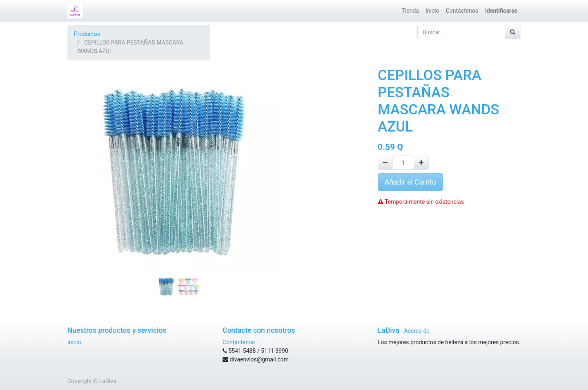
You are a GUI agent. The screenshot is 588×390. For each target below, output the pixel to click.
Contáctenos (239, 342)
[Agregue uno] (421, 163)
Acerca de (416, 331)
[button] (84, 149)
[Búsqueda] (513, 32)
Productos (87, 34)
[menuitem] (410, 11)
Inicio (74, 342)
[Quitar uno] (385, 163)
